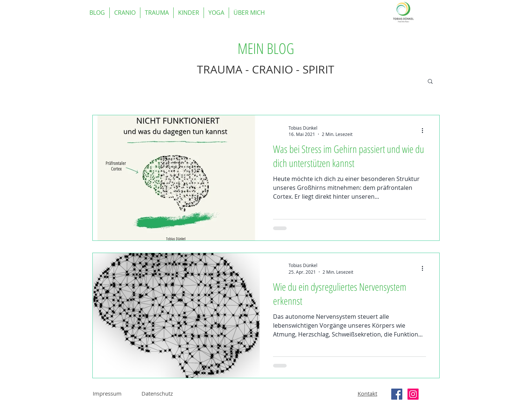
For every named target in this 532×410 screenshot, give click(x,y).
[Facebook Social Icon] (397, 394)
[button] (430, 82)
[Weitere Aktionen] (425, 131)
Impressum (107, 393)
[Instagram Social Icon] (413, 394)
